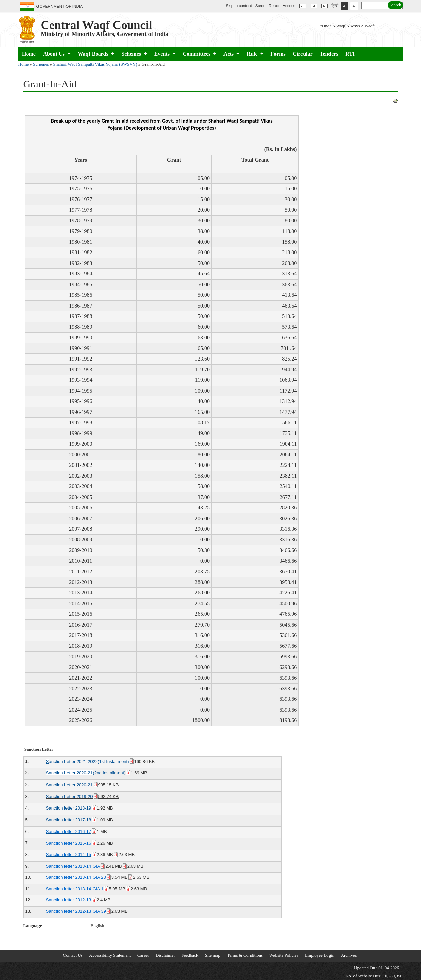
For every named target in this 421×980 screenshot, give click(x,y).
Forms (278, 54)
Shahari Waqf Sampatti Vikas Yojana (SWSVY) (95, 64)
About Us (57, 54)
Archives (349, 955)
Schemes (134, 54)
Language (33, 925)
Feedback (190, 955)
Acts (231, 54)
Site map (213, 955)
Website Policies (284, 955)
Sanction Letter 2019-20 (72, 797)
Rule (255, 54)
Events (165, 54)
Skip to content (239, 6)
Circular (302, 54)
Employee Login (320, 955)
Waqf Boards (96, 54)
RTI (350, 54)
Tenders (329, 54)
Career (143, 955)
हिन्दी (335, 6)
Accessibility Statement (110, 955)
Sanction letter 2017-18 (71, 820)
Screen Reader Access (276, 6)
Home (29, 54)
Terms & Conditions (245, 955)
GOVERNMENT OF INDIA (60, 6)
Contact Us (73, 955)
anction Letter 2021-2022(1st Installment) (90, 761)
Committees (199, 54)
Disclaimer (165, 955)
